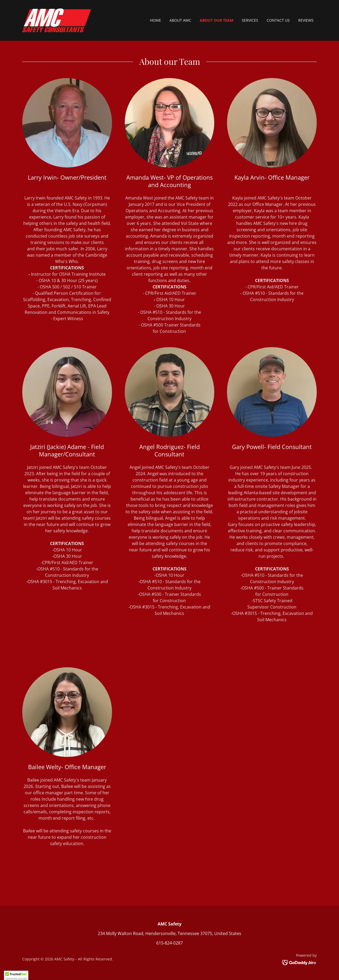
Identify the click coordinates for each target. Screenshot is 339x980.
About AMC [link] (180, 20)
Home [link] (155, 20)
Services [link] (250, 20)
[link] (57, 20)
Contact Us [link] (278, 20)
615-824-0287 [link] (169, 943)
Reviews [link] (306, 20)
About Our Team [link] (217, 20)
